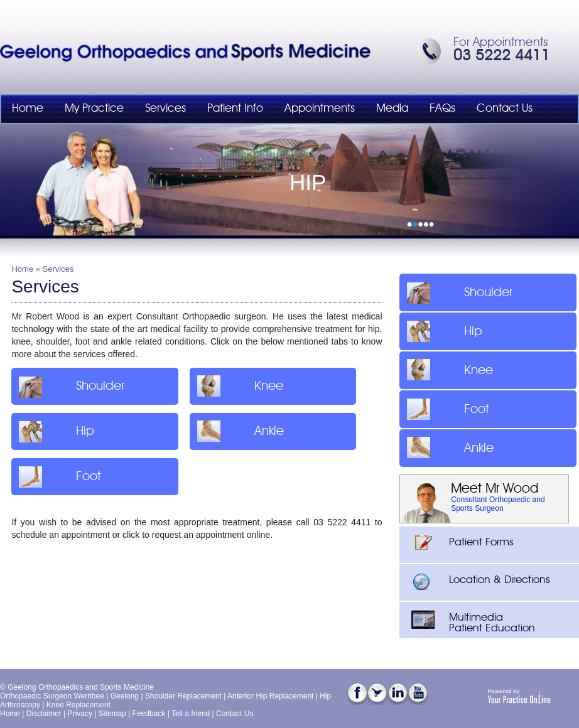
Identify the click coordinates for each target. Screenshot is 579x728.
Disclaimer (44, 714)
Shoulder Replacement (183, 696)
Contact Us (505, 109)
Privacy (80, 714)
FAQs (442, 109)
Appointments (320, 109)
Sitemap (112, 714)
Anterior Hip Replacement (270, 696)
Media (392, 109)
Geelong (125, 696)
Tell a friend (191, 714)
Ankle (238, 431)
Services (165, 109)
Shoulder (69, 386)
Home (28, 109)
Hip (54, 431)
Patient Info (235, 109)
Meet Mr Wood (495, 489)
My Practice (94, 109)
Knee (238, 386)
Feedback (149, 714)
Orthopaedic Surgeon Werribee (52, 696)
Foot (57, 476)
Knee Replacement (78, 705)
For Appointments (501, 42)
